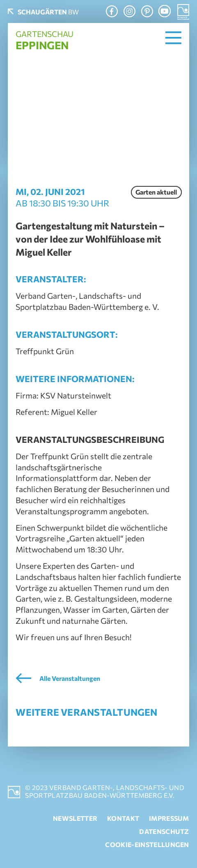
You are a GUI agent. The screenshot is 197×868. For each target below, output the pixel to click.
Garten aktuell (156, 192)
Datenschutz (164, 831)
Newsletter (75, 818)
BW (48, 12)
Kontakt (123, 818)
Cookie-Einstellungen (147, 844)
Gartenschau (45, 40)
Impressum (169, 818)
